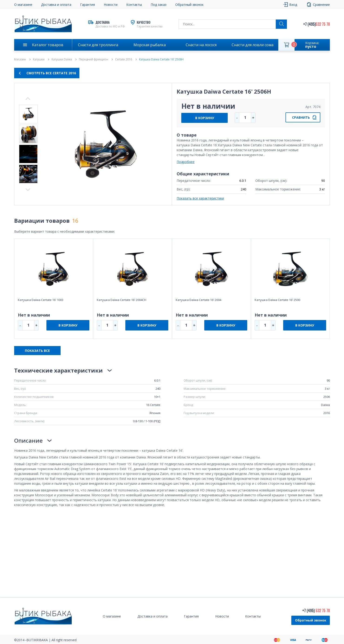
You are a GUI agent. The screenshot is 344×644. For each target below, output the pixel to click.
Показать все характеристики (200, 198)
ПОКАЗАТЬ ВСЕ (37, 351)
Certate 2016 (124, 59)
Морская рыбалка (150, 45)
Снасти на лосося (201, 45)
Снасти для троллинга (98, 45)
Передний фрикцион (94, 59)
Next (28, 98)
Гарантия (88, 5)
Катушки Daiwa (62, 59)
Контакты (134, 5)
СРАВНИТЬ (301, 117)
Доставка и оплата (56, 5)
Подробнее (186, 162)
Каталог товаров (48, 45)
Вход (293, 5)
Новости (111, 5)
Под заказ (159, 5)
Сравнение (321, 5)
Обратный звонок (189, 5)
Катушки (39, 59)
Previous (28, 190)
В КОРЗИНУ (205, 118)
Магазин (20, 59)
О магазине (23, 5)
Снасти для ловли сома (253, 45)
